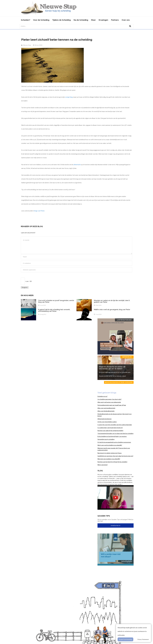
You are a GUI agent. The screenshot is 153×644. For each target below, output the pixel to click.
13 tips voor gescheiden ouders (107, 422)
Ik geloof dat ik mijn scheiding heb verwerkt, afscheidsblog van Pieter (54, 310)
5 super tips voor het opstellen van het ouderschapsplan (115, 425)
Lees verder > (119, 484)
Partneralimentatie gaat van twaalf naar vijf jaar (112, 405)
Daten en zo (127, 357)
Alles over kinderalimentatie (106, 411)
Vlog (100, 471)
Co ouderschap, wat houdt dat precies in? (110, 428)
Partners (115, 20)
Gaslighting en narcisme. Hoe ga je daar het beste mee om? (115, 456)
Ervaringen (103, 20)
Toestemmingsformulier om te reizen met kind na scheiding (115, 433)
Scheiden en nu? (102, 396)
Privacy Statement (143, 639)
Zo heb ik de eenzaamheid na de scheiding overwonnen (114, 442)
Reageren (25, 287)
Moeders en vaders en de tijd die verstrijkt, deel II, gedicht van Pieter (112, 301)
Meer (93, 20)
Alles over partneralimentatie (106, 408)
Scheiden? (26, 20)
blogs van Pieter (39, 211)
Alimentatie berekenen (105, 419)
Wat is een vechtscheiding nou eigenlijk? (110, 445)
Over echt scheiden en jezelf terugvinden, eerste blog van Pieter (56, 301)
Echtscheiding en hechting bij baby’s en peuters (112, 436)
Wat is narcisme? (103, 465)
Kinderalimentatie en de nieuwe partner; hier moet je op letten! (115, 415)
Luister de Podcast (124, 320)
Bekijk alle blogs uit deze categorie (119, 382)
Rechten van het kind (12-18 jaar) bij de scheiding (112, 462)
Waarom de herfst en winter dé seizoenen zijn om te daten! (112, 368)
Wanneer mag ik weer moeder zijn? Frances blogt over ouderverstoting (114, 449)
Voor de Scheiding (41, 20)
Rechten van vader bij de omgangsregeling (110, 430)
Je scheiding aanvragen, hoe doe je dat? (109, 399)
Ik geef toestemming (125, 639)
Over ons (126, 20)
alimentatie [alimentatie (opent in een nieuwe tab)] (77, 165)
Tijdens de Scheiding (61, 20)
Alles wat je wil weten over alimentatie (109, 402)
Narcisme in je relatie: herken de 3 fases (110, 453)
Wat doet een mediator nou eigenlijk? (109, 459)
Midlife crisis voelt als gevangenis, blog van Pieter (112, 310)
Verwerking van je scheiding (106, 439)
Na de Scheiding (81, 20)
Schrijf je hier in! (116, 525)
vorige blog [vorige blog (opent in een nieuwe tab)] (69, 97)
